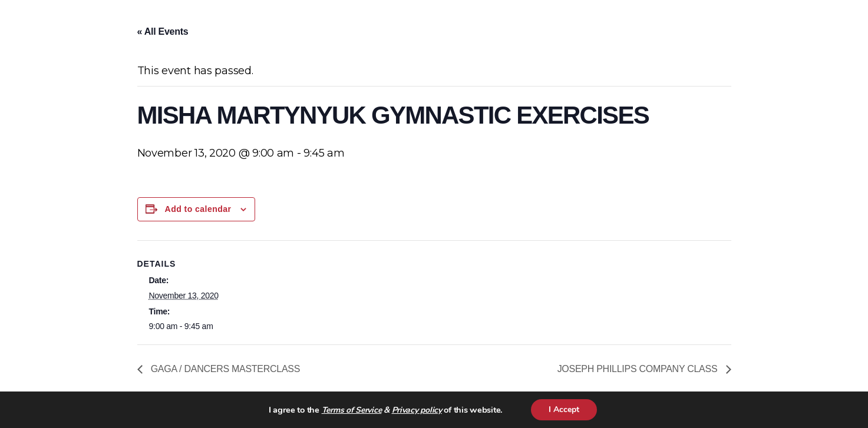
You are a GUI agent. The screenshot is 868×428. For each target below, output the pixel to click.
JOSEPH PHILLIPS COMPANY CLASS (639, 369)
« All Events (163, 31)
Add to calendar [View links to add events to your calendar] (198, 209)
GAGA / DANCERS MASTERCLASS (225, 369)
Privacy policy (417, 410)
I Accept (564, 409)
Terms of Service (352, 410)
